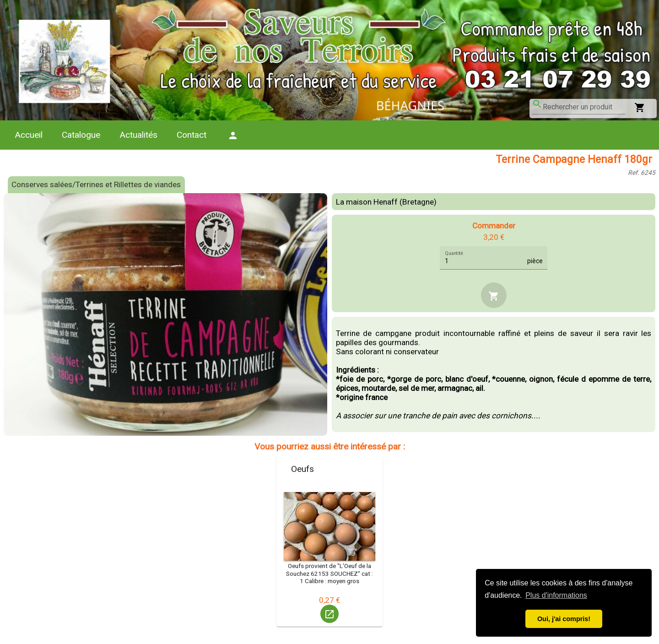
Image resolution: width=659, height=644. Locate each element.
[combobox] (584, 107)
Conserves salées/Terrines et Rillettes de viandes (96, 184)
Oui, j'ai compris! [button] (564, 619)
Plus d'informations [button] (556, 595)
